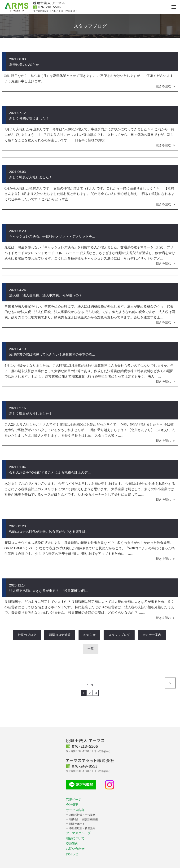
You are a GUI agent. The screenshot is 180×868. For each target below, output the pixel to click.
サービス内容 (75, 810)
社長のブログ (27, 635)
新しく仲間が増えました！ (29, 118)
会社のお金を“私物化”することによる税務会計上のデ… (50, 472)
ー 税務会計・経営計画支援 (82, 819)
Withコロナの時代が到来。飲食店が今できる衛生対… (49, 532)
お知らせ (89, 635)
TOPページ (74, 800)
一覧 (91, 649)
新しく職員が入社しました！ (31, 177)
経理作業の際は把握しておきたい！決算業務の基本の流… (52, 354)
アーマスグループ (78, 833)
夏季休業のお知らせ (24, 65)
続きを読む (164, 86)
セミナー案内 (152, 635)
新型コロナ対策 (60, 635)
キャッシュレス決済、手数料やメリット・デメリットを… (52, 236)
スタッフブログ (119, 635)
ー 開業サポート (75, 824)
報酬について (75, 838)
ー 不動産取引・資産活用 (81, 828)
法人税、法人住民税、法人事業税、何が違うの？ (46, 295)
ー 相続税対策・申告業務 (81, 815)
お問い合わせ (75, 849)
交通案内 (72, 844)
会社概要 (72, 805)
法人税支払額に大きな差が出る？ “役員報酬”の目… (49, 591)
